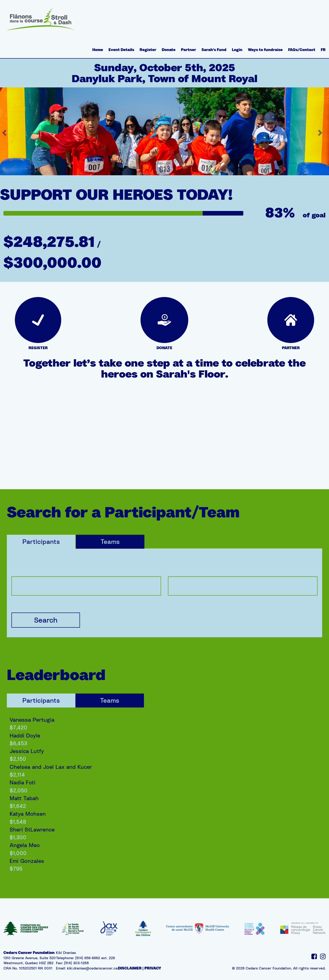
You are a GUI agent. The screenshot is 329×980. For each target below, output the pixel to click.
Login (237, 50)
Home (98, 50)
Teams (110, 541)
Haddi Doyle (25, 735)
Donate (169, 50)
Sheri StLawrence (32, 829)
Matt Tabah (24, 798)
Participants (41, 541)
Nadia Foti (23, 782)
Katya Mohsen (28, 814)
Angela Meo (25, 845)
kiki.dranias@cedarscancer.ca (92, 968)
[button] (321, 131)
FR (323, 50)
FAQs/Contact (302, 50)
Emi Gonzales (27, 861)
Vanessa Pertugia (32, 720)
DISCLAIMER (130, 968)
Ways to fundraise (265, 50)
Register (148, 50)
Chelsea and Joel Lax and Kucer (51, 767)
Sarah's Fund (214, 50)
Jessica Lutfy (27, 751)
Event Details (121, 50)
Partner (188, 50)
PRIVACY (153, 968)
